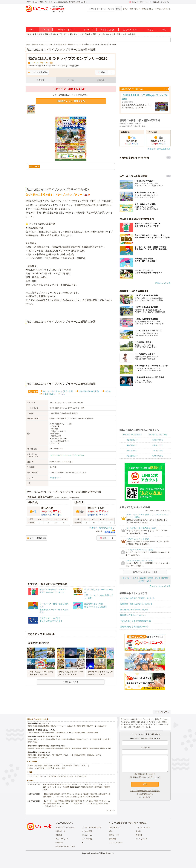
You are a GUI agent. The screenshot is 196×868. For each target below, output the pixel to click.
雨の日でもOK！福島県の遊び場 (134, 610)
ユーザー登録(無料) (153, 2)
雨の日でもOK (135, 9)
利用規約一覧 (60, 831)
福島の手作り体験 (47, 733)
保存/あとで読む (136, 2)
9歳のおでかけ (158, 456)
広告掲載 (59, 835)
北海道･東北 (126, 578)
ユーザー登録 (33, 776)
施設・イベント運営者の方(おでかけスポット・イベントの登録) (64, 776)
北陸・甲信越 (85, 34)
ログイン (166, 2)
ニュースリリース (62, 839)
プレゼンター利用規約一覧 (92, 827)
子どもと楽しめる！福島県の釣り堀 (135, 621)
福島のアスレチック (84, 739)
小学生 (108, 391)
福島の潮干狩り (81, 755)
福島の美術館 (95, 748)
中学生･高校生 (49, 394)
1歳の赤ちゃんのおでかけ (158, 435)
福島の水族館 (106, 748)
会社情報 (139, 835)
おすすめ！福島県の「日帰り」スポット (137, 598)
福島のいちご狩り (95, 755)
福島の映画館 (65, 748)
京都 (103, 34)
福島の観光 (102, 726)
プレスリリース (141, 839)
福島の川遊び (33, 742)
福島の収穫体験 (79, 733)
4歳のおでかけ (132, 445)
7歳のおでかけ (158, 451)
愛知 (76, 34)
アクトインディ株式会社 (137, 823)
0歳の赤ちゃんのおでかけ (132, 435)
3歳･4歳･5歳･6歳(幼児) (89, 391)
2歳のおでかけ (132, 440)
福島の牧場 (81, 726)
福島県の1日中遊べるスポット (133, 615)
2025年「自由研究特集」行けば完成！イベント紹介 (47, 768)
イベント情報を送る (38, 72)
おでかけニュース (131, 30)
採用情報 (113, 839)
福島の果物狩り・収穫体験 (37, 758)
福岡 (134, 34)
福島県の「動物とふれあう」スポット (136, 604)
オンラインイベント (67, 30)
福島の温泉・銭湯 (34, 755)
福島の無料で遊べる (53, 739)
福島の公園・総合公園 (101, 739)
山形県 (141, 581)
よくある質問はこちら (145, 794)
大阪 (99, 34)
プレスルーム (87, 835)
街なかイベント (55, 478)
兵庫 (107, 34)
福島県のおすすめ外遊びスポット (134, 627)
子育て (150, 30)
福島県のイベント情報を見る (71, 101)
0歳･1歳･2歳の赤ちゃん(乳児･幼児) (58, 391)
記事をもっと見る (71, 682)
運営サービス (114, 835)
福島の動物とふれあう (64, 733)
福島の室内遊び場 (52, 748)
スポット (32, 30)
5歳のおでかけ (158, 445)
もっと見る (109, 811)
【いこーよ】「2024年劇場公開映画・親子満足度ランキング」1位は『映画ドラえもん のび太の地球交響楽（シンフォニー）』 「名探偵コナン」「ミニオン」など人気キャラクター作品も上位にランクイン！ (77, 804)
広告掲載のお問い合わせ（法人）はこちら (145, 777)
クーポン (71, 80)
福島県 (149, 581)
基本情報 (41, 80)
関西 (95, 34)
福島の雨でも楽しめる (36, 748)
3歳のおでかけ (158, 440)
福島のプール (91, 726)
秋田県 (165, 578)
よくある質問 (87, 831)
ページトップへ (162, 712)
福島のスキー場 (48, 755)
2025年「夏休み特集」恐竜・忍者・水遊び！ (44, 766)
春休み (125, 9)
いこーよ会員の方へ (145, 797)
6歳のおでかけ (132, 451)
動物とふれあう (148, 9)
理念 (111, 831)
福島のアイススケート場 (64, 755)
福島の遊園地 (33, 726)
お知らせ (101, 80)
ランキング (89, 30)
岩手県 (150, 578)
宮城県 (158, 578)
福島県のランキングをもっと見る (145, 572)
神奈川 (56, 34)
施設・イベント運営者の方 (65, 827)
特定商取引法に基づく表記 (65, 846)
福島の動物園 (44, 726)
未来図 (138, 831)
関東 (47, 34)
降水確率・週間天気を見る (101, 528)
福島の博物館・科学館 (80, 748)
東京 (51, 34)
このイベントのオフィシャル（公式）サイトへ (67, 455)
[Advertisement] (71, 313)
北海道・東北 (31, 34)
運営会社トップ (115, 827)
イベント (46, 30)
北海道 (39, 34)
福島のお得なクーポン (36, 739)
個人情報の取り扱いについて (145, 774)
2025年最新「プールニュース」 (75, 766)
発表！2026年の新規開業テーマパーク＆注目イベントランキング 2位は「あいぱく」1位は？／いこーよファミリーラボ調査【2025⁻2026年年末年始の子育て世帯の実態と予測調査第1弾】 (77, 787)
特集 (164, 30)
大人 (63, 394)
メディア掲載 (87, 839)
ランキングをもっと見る (160, 586)
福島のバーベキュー (58, 726)
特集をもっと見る (163, 283)
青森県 (143, 578)
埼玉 (65, 34)
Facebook (59, 843)
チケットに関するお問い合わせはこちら (145, 791)
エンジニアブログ (116, 843)
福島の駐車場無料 (68, 739)
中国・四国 (116, 34)
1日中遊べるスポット (163, 9)
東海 (71, 34)
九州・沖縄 (127, 34)
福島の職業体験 (92, 733)
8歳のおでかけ (132, 456)
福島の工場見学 (33, 733)
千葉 (61, 34)
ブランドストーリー (143, 827)
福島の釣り (71, 726)
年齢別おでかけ (107, 30)
